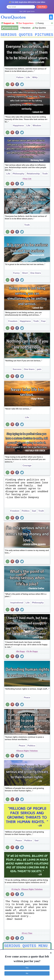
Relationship (33, 175)
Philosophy (19, 175)
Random (26, 28)
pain (39, 370)
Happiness (18, 126)
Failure (20, 78)
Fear (43, 322)
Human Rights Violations (27, 752)
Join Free (42, 7)
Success (17, 370)
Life (28, 78)
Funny (41, 23)
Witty (35, 78)
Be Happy (21, 652)
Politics (26, 512)
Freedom (13, 322)
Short (25, 274)
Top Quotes (40, 28)
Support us (9, 23)
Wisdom (37, 126)
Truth (45, 175)
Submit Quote (11, 28)
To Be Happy (33, 652)
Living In (16, 890)
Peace (27, 698)
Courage (27, 466)
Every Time (28, 934)
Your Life (28, 180)
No (27, 973)
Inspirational (17, 604)
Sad (34, 512)
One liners (36, 274)
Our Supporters (26, 23)
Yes (27, 968)
